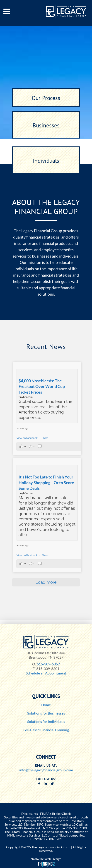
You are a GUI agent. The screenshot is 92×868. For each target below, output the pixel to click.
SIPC (40, 824)
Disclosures (30, 814)
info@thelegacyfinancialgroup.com (46, 770)
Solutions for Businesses (46, 713)
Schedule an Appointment (46, 673)
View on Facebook (27, 438)
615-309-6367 (48, 664)
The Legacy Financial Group (51, 847)
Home (46, 705)
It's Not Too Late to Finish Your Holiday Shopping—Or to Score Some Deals (46, 483)
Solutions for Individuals (46, 721)
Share (45, 438)
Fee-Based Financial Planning (46, 730)
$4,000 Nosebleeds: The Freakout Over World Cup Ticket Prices (42, 386)
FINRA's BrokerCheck (55, 814)
